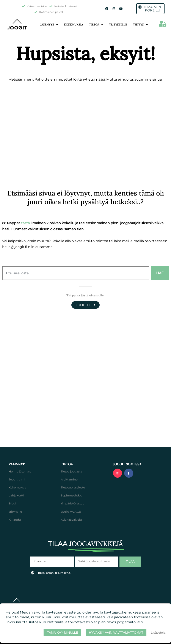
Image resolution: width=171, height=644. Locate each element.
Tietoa (96, 25)
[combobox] (76, 273)
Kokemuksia (74, 25)
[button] (162, 24)
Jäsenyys (49, 25)
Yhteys (140, 25)
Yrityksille (118, 25)
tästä (25, 223)
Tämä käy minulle (62, 632)
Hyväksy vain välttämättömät (116, 632)
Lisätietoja (158, 632)
